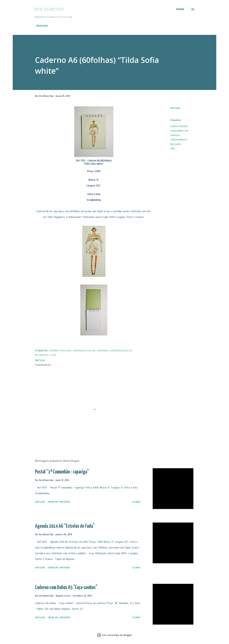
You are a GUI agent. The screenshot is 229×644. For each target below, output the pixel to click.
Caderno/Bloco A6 (179, 131)
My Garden (176, 144)
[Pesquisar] (180, 9)
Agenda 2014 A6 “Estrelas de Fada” (65, 526)
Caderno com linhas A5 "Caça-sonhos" (66, 588)
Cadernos (175, 135)
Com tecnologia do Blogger (115, 635)
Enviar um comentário (59, 502)
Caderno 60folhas (179, 126)
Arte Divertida (49, 9)
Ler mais (136, 502)
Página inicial (42, 26)
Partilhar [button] (175, 108)
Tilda (173, 149)
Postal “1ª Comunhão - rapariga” (62, 472)
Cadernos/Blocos (179, 140)
